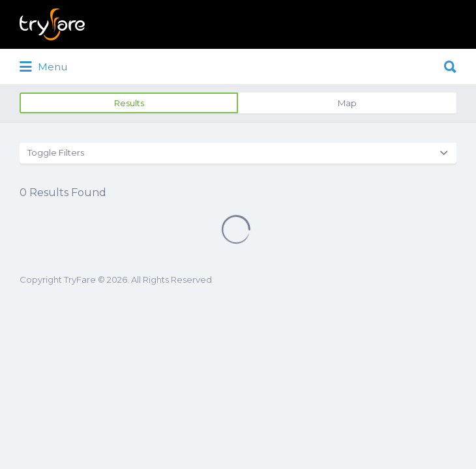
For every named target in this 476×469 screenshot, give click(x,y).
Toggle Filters (56, 152)
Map (347, 103)
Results (129, 103)
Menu (43, 67)
